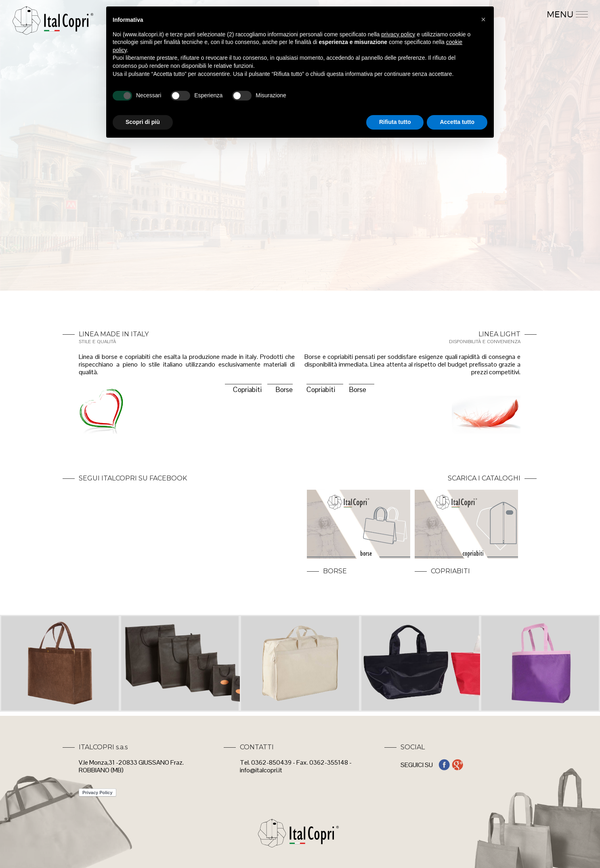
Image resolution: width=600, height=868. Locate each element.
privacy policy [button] (398, 34)
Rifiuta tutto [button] (395, 122)
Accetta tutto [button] (457, 122)
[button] (483, 19)
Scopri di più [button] (143, 122)
